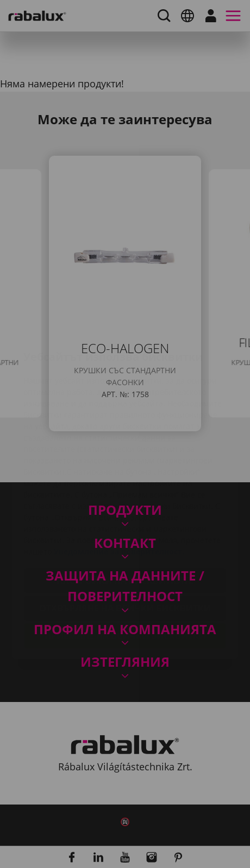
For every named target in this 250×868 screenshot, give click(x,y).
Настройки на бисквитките (125, 516)
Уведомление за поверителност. (119, 487)
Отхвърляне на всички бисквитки (125, 544)
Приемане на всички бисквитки (125, 571)
